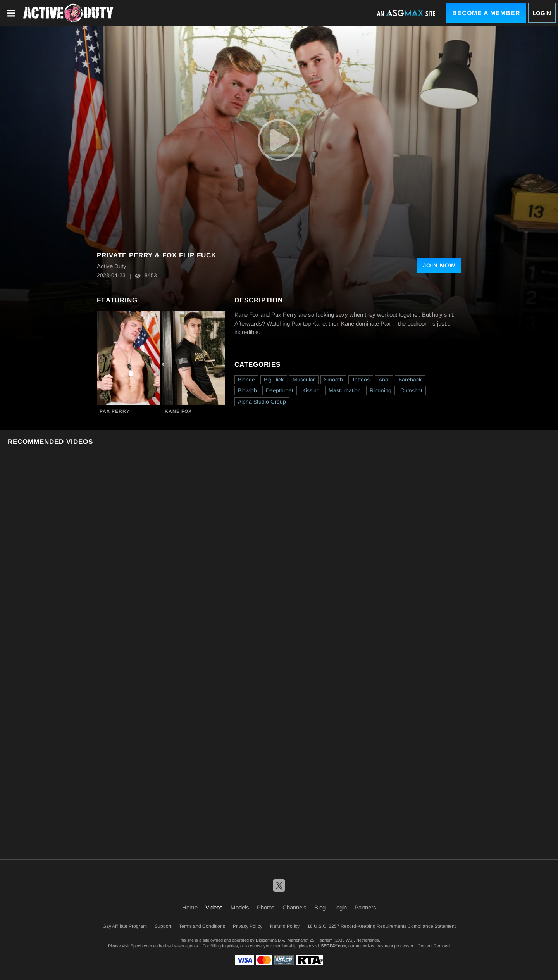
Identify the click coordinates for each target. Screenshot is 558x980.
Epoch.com (141, 946)
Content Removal (434, 946)
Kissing (311, 390)
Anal (384, 380)
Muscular (304, 380)
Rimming (381, 390)
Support (163, 926)
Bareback (410, 380)
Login (542, 13)
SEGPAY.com (333, 946)
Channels (294, 907)
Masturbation (345, 390)
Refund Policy (285, 926)
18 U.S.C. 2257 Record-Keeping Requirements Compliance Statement (381, 926)
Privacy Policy (248, 926)
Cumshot (411, 390)
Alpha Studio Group (262, 402)
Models (240, 907)
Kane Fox (178, 411)
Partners (365, 907)
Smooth (333, 380)
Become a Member (486, 13)
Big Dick (274, 380)
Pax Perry (115, 411)
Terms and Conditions (202, 926)
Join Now (439, 265)
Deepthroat (280, 390)
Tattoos (361, 380)
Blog (320, 907)
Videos (214, 907)
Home (190, 907)
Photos (266, 907)
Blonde (246, 380)
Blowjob (247, 390)
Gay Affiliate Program (125, 926)
